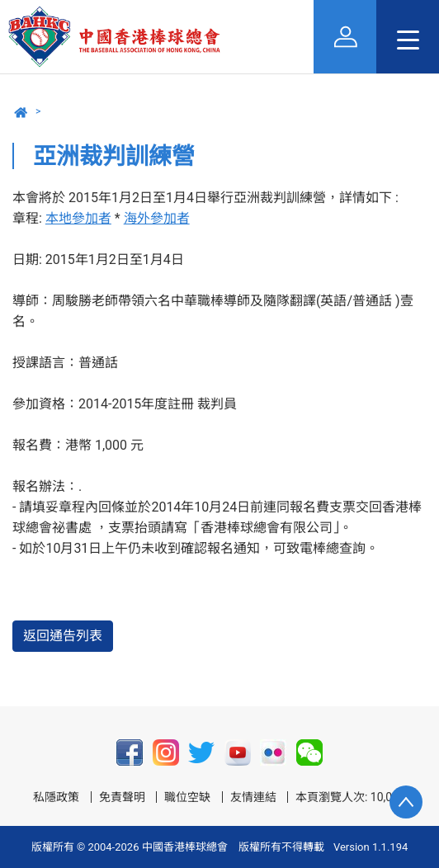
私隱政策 (56, 797)
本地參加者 (78, 218)
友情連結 (253, 797)
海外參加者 (157, 218)
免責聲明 (122, 797)
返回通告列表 (63, 636)
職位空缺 (187, 797)
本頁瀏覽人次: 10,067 (350, 797)
